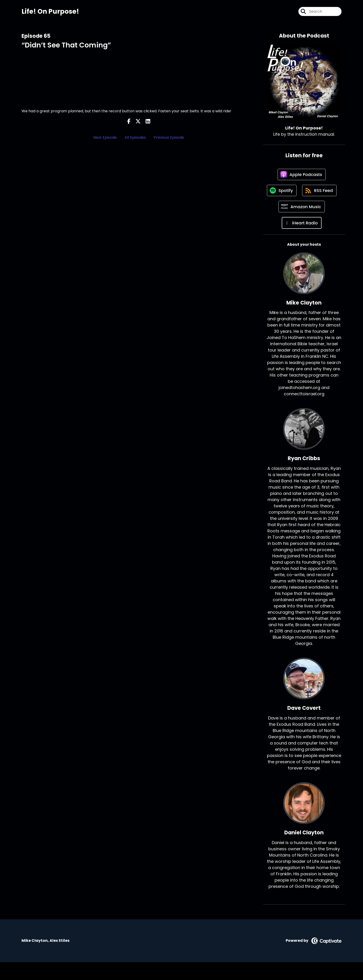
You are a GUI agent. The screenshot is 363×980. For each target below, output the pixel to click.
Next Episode (105, 137)
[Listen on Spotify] (302, 191)
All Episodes (135, 137)
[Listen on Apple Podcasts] (302, 175)
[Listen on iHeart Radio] (302, 241)
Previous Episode (169, 137)
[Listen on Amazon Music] (302, 224)
